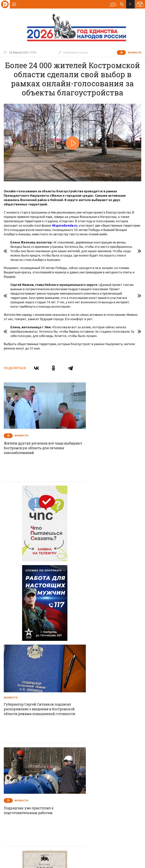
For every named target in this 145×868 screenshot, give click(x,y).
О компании (26, 772)
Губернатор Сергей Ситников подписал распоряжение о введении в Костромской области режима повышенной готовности (108, 535)
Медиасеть (134, 863)
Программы (119, 772)
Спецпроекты (65, 772)
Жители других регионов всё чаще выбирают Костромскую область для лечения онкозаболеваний (35, 439)
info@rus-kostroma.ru (39, 797)
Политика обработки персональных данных (86, 850)
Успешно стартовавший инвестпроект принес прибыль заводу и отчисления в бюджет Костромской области (103, 724)
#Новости (134, 53)
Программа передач (93, 772)
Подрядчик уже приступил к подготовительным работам (30, 624)
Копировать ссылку (73, 52)
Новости (45, 772)
